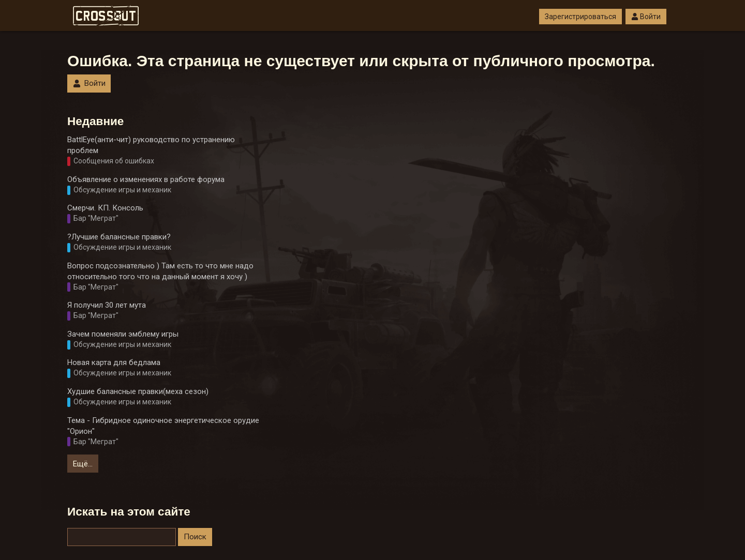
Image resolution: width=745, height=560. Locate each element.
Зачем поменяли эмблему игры (123, 334)
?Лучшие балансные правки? (119, 237)
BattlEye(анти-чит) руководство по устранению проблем (151, 145)
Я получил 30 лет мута (107, 305)
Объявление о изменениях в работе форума (146, 179)
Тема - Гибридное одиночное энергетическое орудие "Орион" (163, 426)
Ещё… (83, 464)
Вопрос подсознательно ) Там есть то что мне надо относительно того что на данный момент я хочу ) (160, 271)
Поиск (195, 537)
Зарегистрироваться (580, 17)
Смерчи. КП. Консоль (105, 208)
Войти (646, 17)
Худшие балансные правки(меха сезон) (138, 391)
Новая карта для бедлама (114, 362)
